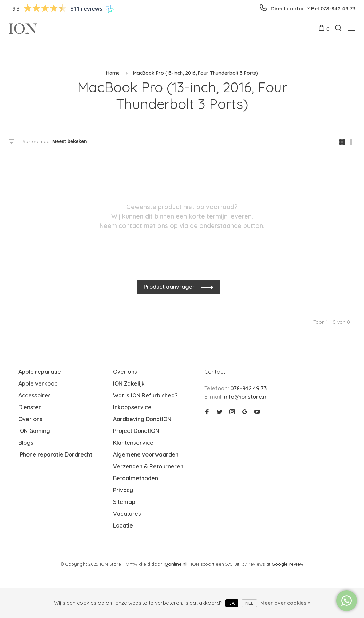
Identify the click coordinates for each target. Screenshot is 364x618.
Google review (288, 564)
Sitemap (124, 502)
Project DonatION (136, 431)
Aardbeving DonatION (142, 419)
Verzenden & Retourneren (148, 466)
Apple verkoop (38, 383)
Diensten (30, 407)
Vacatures (127, 514)
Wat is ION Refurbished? (145, 395)
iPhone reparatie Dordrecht (55, 454)
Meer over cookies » (285, 603)
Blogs (26, 443)
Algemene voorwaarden (146, 454)
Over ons (30, 419)
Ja (232, 603)
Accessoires (35, 395)
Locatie (123, 525)
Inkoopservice (132, 407)
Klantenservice (133, 443)
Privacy (123, 490)
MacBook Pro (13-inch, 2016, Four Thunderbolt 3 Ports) (195, 73)
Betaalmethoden (136, 478)
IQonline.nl (176, 564)
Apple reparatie (40, 372)
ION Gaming (34, 431)
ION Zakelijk (129, 383)
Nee (249, 603)
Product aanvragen (170, 287)
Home (113, 73)
